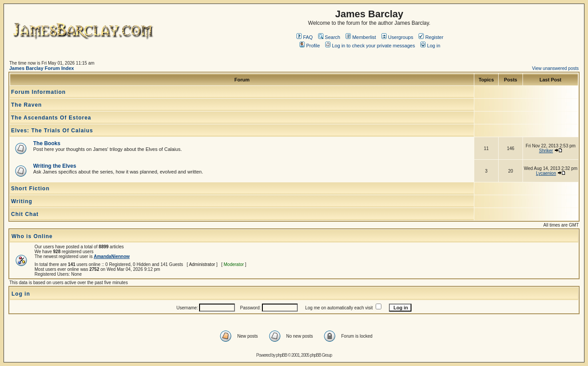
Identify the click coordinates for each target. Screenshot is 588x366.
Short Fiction (30, 189)
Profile (310, 46)
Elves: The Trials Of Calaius (52, 131)
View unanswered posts (555, 68)
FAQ (305, 37)
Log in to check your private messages (370, 46)
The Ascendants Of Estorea (51, 118)
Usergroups (397, 37)
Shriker (546, 151)
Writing (22, 201)
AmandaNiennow (112, 256)
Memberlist (361, 37)
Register (431, 37)
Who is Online (32, 236)
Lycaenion (546, 173)
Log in (430, 46)
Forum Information (38, 92)
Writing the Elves (55, 166)
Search (329, 37)
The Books (47, 143)
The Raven (27, 105)
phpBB (282, 355)
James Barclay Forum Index (42, 68)
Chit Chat (25, 214)
